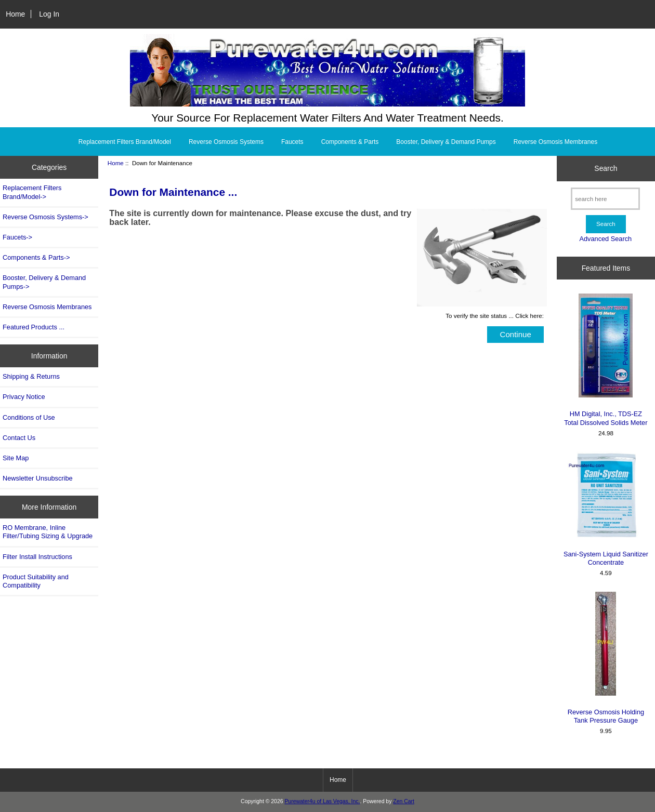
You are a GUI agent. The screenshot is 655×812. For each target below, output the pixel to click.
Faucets (292, 142)
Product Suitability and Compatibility (36, 581)
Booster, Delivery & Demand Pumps (446, 142)
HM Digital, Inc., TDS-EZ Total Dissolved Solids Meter (606, 360)
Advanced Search (605, 239)
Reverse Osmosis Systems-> (45, 217)
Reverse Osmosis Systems (226, 142)
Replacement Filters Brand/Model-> (32, 192)
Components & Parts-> (36, 257)
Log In (49, 14)
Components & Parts (350, 142)
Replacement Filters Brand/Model (125, 142)
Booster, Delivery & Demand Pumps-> (44, 282)
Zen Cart (404, 801)
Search (606, 168)
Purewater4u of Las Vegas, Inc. (322, 801)
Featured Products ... (34, 327)
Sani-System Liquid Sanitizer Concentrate (606, 509)
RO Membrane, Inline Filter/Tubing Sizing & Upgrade (48, 532)
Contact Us (19, 438)
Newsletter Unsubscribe (38, 478)
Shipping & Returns (31, 376)
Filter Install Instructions (37, 557)
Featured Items (606, 268)
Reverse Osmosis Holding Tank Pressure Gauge (606, 658)
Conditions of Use (29, 417)
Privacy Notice (24, 397)
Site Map (16, 458)
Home (15, 14)
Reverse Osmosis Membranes (555, 142)
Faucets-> (17, 237)
